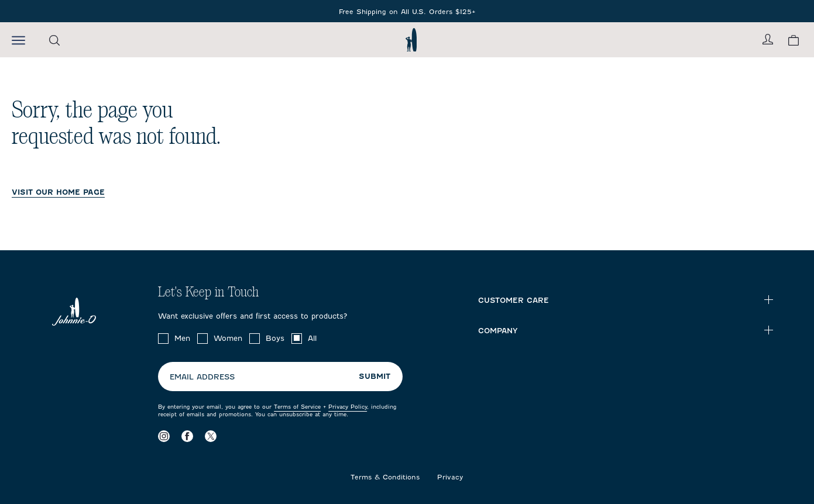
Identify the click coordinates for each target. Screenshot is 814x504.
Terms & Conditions (385, 477)
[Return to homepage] (411, 40)
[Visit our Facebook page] (187, 436)
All (312, 338)
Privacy (450, 477)
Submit (375, 376)
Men (182, 338)
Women (228, 338)
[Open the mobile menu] (18, 40)
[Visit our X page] (211, 436)
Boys (275, 338)
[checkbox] (163, 339)
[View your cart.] (794, 40)
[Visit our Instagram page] (164, 436)
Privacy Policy (348, 407)
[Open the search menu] (54, 40)
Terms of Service (297, 407)
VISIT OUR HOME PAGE (58, 192)
